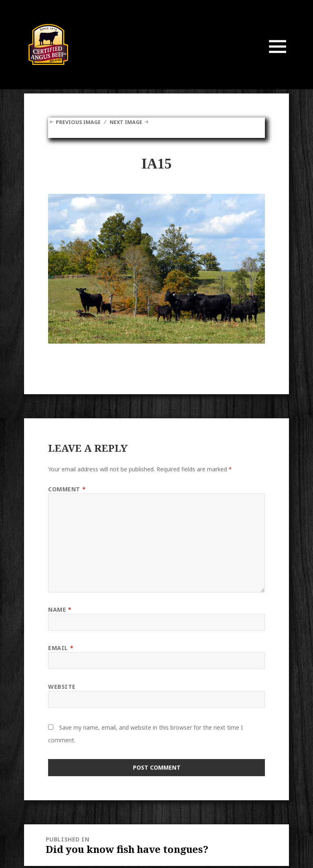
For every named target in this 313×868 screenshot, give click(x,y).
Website (62, 686)
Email (61, 647)
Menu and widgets (278, 58)
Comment (67, 489)
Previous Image (81, 122)
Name (60, 609)
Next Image (133, 122)
